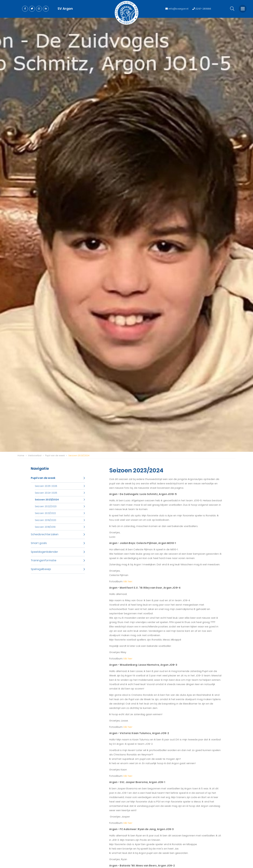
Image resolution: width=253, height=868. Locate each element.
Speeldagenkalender (44, 555)
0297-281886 (202, 9)
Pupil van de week (43, 481)
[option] (126, 235)
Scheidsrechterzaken (45, 537)
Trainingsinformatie (44, 563)
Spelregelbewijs (41, 572)
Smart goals (39, 546)
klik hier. (128, 584)
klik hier (128, 662)
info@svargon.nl (177, 9)
